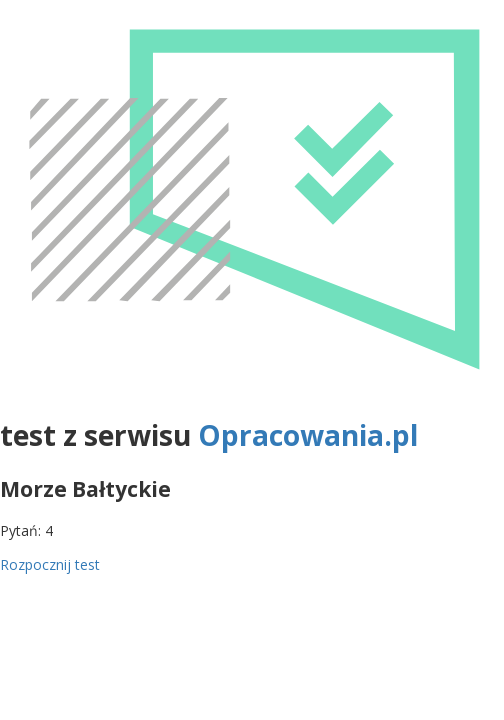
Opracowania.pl (308, 435)
